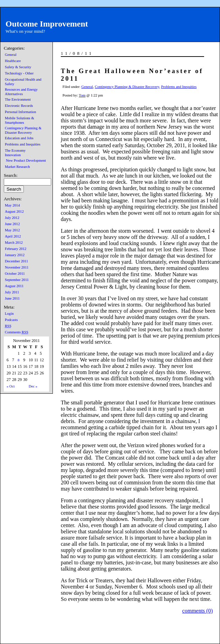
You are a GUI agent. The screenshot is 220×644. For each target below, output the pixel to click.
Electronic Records (19, 106)
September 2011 (17, 280)
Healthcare (13, 61)
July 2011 (12, 292)
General (11, 55)
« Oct (11, 386)
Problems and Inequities (23, 144)
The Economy (15, 150)
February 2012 (16, 249)
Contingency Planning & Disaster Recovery (127, 87)
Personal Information (20, 112)
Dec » (33, 386)
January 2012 (15, 255)
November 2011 (17, 267)
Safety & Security (18, 67)
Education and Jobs (19, 138)
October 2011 (15, 274)
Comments (17, 332)
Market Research (17, 167)
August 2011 (14, 286)
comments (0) (198, 611)
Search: (11, 175)
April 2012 (13, 236)
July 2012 (12, 218)
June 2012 (12, 224)
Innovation (13, 155)
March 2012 (14, 243)
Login (9, 314)
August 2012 (14, 212)
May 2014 (12, 205)
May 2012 (12, 230)
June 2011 (12, 298)
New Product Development (26, 160)
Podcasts (11, 320)
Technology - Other (19, 73)
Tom (82, 95)
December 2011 (16, 261)
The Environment (18, 99)
